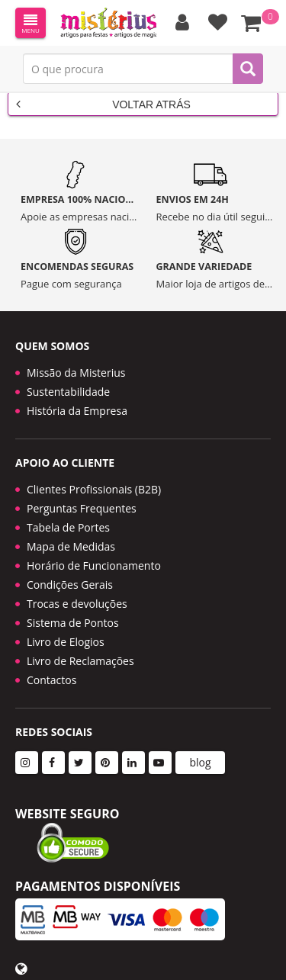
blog (200, 762)
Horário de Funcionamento (94, 566)
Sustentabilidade (68, 392)
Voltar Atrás (103, 104)
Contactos (51, 680)
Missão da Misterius (76, 373)
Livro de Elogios (66, 642)
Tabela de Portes (68, 527)
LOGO (108, 23)
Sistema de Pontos (73, 623)
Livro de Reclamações (80, 661)
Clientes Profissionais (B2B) (94, 489)
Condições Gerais (70, 585)
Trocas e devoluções (77, 604)
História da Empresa (77, 411)
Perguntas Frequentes (82, 508)
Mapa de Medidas (71, 546)
